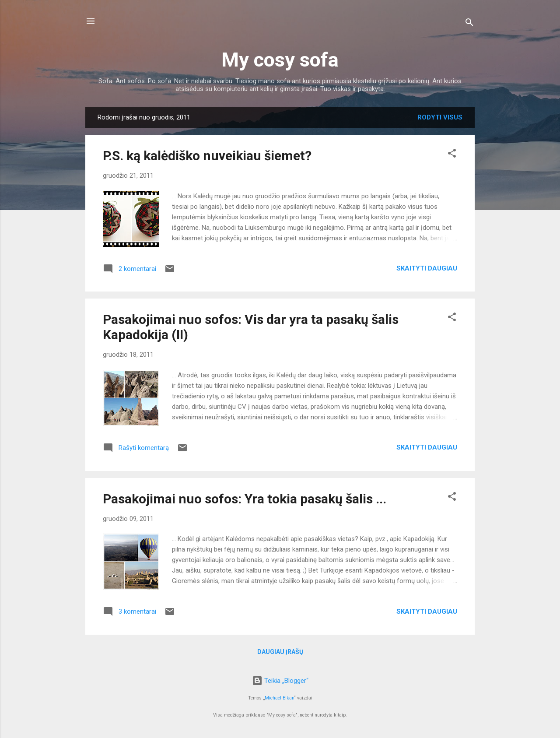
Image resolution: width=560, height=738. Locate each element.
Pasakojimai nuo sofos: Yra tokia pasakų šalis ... (245, 499)
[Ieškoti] (469, 24)
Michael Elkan (279, 698)
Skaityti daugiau (427, 268)
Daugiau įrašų (280, 652)
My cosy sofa (280, 60)
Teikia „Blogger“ (280, 681)
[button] (452, 155)
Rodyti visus (440, 117)
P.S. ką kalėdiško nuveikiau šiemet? (207, 156)
